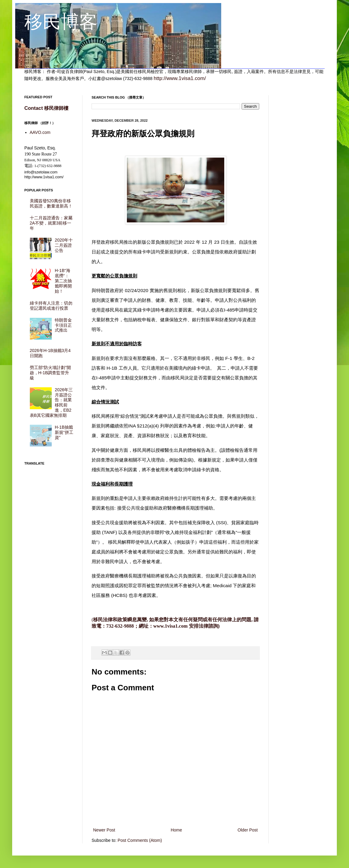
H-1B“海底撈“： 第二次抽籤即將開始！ (63, 281)
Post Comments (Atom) (140, 840)
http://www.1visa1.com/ (180, 78)
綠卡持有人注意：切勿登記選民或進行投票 (51, 306)
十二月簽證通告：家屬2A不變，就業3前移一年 (51, 223)
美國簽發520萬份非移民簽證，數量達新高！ (51, 203)
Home (176, 830)
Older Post (248, 830)
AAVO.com (40, 132)
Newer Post (104, 830)
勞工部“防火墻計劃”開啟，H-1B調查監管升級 (50, 373)
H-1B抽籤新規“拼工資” (64, 432)
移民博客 (61, 22)
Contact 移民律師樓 (46, 108)
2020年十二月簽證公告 (64, 245)
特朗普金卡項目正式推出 (63, 325)
